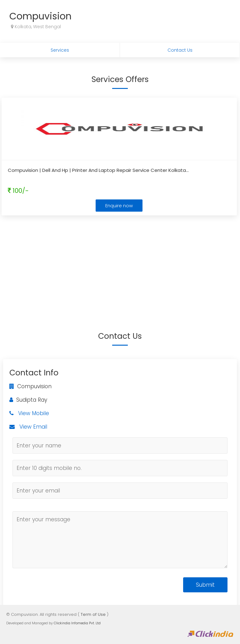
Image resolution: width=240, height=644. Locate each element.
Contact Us (180, 50)
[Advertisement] (120, 264)
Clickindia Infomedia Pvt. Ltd (77, 623)
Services (60, 50)
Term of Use (93, 614)
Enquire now (119, 206)
